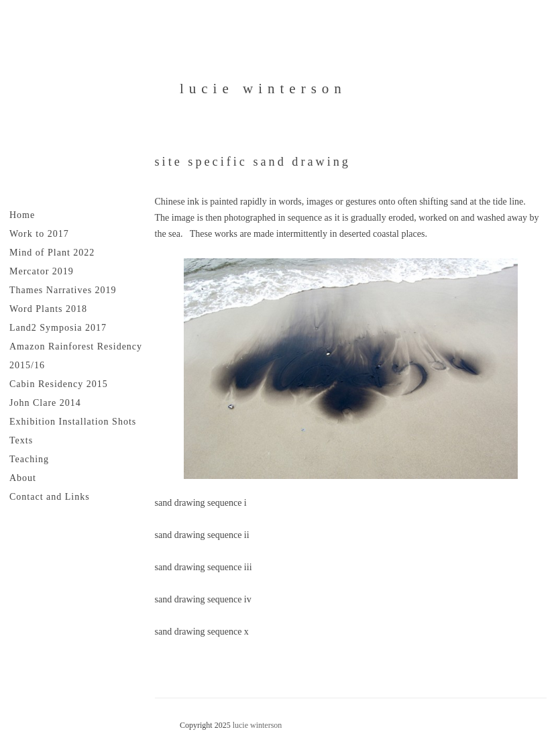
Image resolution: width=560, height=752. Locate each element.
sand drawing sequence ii (202, 535)
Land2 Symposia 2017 (58, 328)
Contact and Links (50, 497)
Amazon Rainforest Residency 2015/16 (76, 356)
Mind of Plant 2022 (52, 253)
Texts (21, 440)
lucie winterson (263, 89)
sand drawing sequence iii (204, 567)
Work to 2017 (39, 234)
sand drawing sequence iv (203, 599)
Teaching (29, 459)
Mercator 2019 (42, 271)
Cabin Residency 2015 (59, 384)
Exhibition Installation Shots (73, 422)
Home (22, 215)
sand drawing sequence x (202, 632)
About (23, 478)
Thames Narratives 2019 (63, 290)
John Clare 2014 (45, 403)
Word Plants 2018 (48, 309)
